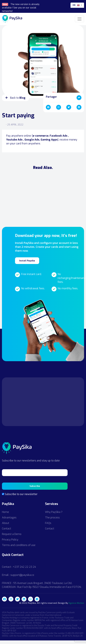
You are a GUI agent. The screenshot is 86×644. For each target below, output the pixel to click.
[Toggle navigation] (79, 19)
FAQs (48, 523)
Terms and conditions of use (19, 545)
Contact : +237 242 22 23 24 (19, 567)
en (77, 5)
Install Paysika (27, 261)
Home (5, 512)
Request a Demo (12, 534)
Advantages (9, 518)
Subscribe (35, 486)
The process (52, 518)
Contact (7, 529)
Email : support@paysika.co (18, 575)
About (6, 523)
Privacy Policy (10, 540)
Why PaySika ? (54, 512)
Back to (16, 98)
